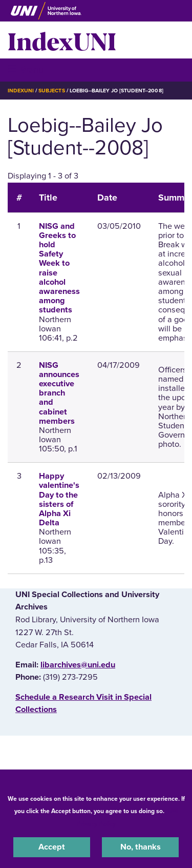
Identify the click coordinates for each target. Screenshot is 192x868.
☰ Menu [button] (26, 70)
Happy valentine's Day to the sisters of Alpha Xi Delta (59, 499)
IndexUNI (62, 40)
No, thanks (141, 847)
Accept (52, 847)
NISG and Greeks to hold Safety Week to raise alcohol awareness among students (59, 268)
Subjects (51, 91)
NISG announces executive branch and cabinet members (59, 393)
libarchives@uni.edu (78, 665)
